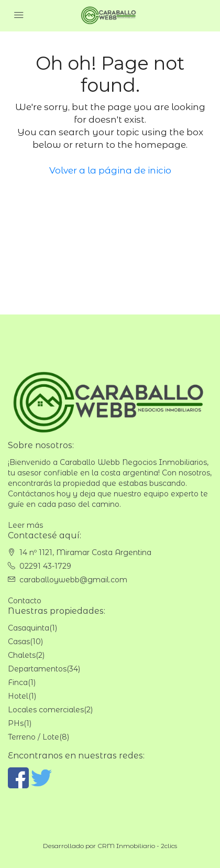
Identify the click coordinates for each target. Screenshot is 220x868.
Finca (18, 682)
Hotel (18, 696)
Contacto (25, 601)
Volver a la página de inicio (110, 170)
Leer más (25, 525)
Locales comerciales (46, 710)
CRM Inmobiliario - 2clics (137, 846)
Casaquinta (29, 628)
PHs (16, 723)
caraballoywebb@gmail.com (73, 580)
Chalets (22, 655)
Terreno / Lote (34, 737)
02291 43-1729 (45, 566)
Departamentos (37, 669)
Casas (19, 642)
